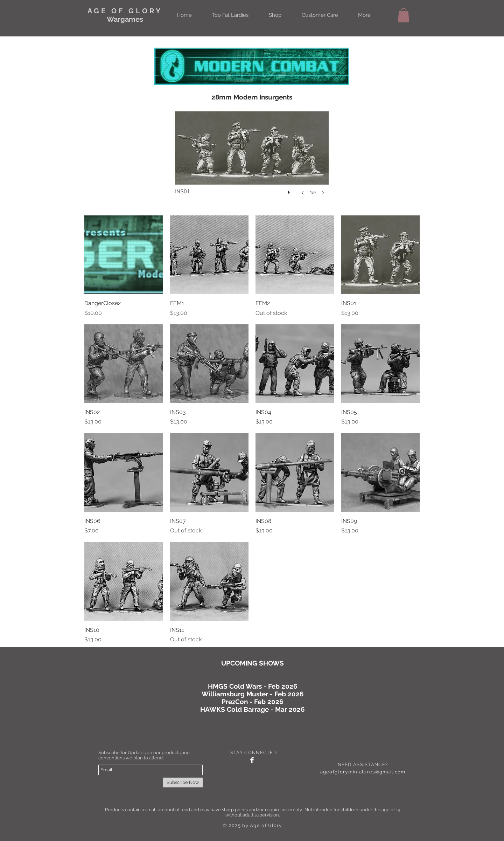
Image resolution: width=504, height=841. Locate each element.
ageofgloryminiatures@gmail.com (363, 772)
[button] (404, 15)
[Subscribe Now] (183, 783)
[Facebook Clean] (252, 760)
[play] (290, 191)
